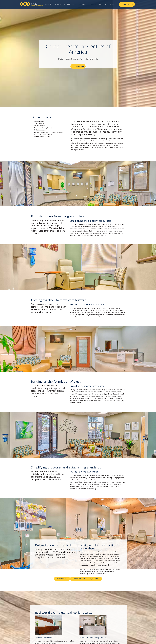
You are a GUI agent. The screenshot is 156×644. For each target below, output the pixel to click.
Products (93, 4)
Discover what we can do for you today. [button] (85, 579)
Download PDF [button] (61, 579)
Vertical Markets (70, 4)
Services (58, 4)
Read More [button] (77, 66)
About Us (48, 4)
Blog (112, 4)
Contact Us (127, 4)
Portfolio (83, 4)
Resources (103, 4)
